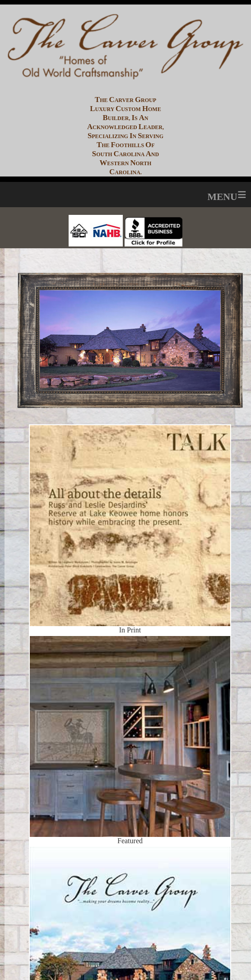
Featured (130, 702)
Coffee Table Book (130, 913)
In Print (130, 495)
